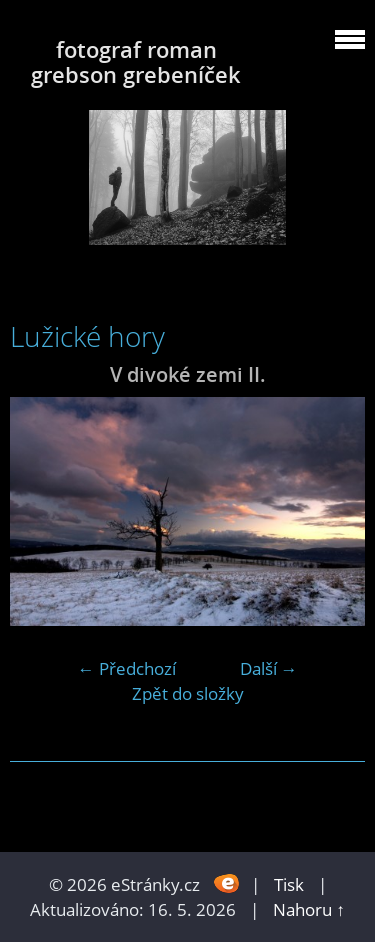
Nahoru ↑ (309, 909)
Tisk (289, 884)
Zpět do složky (188, 693)
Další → (269, 668)
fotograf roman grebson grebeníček (136, 62)
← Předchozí (127, 668)
